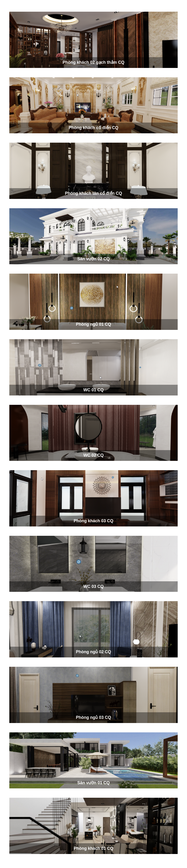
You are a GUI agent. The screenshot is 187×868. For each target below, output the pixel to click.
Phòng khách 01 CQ (93, 848)
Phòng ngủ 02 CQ (93, 652)
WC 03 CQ (93, 586)
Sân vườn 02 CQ (93, 259)
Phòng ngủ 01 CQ (93, 324)
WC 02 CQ (93, 455)
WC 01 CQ (93, 390)
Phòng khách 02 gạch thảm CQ (93, 62)
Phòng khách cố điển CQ (93, 128)
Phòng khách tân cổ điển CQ (93, 193)
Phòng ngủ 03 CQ (93, 717)
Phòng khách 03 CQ (93, 521)
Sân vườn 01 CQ (93, 783)
